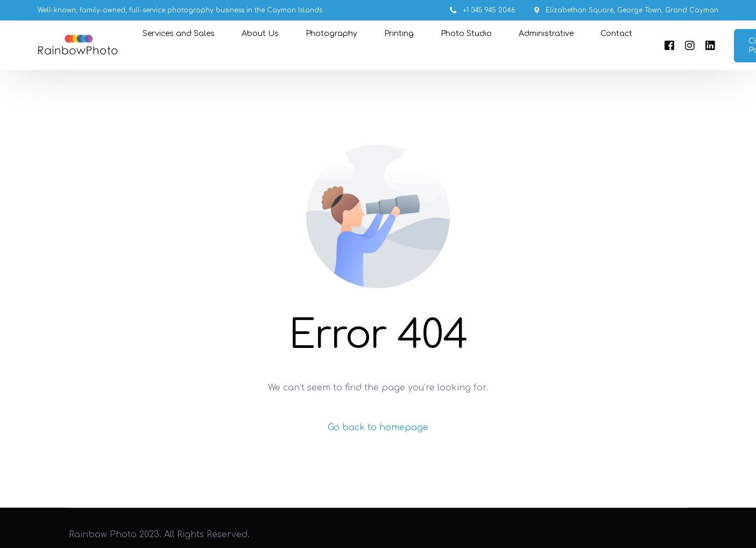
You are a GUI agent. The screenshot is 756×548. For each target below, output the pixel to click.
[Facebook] (669, 46)
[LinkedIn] (710, 46)
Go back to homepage (378, 428)
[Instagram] (690, 46)
